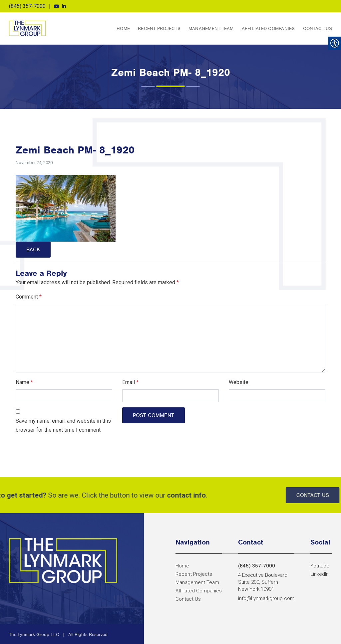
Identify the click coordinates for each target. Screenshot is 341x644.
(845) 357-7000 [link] (27, 6)
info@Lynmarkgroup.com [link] (266, 598)
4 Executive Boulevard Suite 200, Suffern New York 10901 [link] (263, 582)
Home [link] (123, 28)
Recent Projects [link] (159, 28)
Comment (29, 297)
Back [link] (33, 250)
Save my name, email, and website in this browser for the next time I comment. (63, 425)
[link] (57, 6)
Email (130, 382)
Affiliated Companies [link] (268, 28)
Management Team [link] (211, 28)
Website (239, 382)
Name (24, 382)
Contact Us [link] (318, 28)
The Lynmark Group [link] (27, 28)
